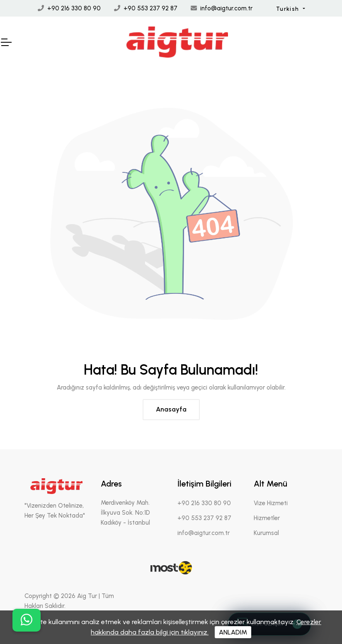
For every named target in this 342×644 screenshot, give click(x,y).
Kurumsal (266, 533)
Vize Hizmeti (271, 503)
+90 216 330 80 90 (74, 8)
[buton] (27, 620)
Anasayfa (171, 409)
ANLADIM (233, 632)
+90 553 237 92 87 (150, 8)
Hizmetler (267, 518)
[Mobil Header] (6, 42)
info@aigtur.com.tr (226, 8)
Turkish (288, 9)
